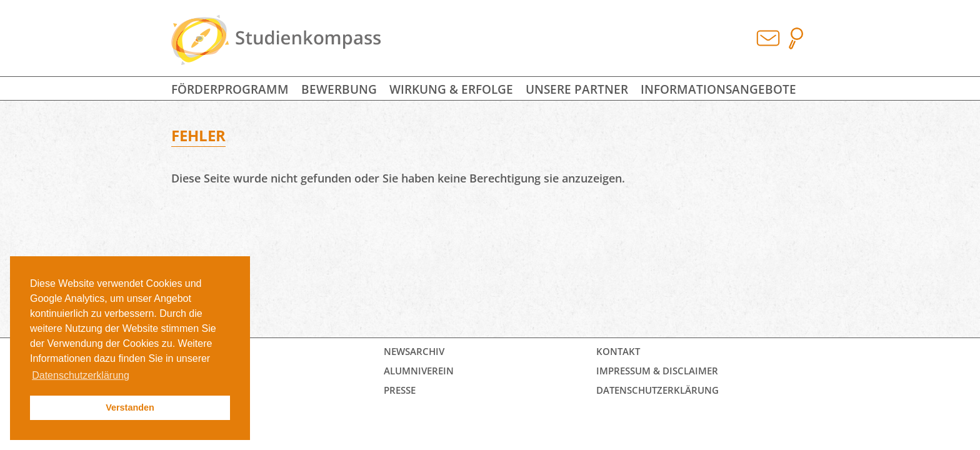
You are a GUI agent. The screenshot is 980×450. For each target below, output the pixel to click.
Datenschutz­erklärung (657, 390)
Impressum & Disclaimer (657, 371)
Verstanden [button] (130, 407)
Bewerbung (339, 89)
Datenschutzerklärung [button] (81, 375)
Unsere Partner (577, 89)
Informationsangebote (718, 89)
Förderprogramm (230, 89)
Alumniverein (419, 371)
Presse (400, 390)
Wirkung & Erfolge (451, 89)
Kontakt (618, 351)
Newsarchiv (414, 351)
